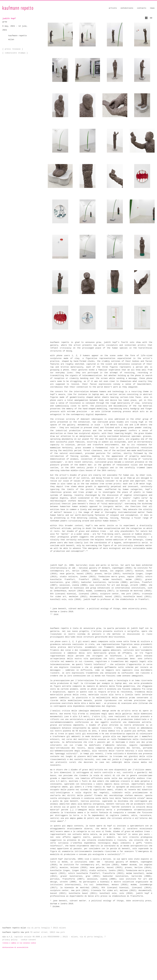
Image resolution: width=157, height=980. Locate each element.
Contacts (142, 8)
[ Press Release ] (12, 49)
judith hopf (9, 19)
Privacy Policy (10, 965)
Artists (113, 8)
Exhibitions (127, 8)
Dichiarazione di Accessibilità (15, 972)
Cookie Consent (28, 965)
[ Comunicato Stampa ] (14, 53)
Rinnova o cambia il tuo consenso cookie (19, 968)
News (152, 8)
